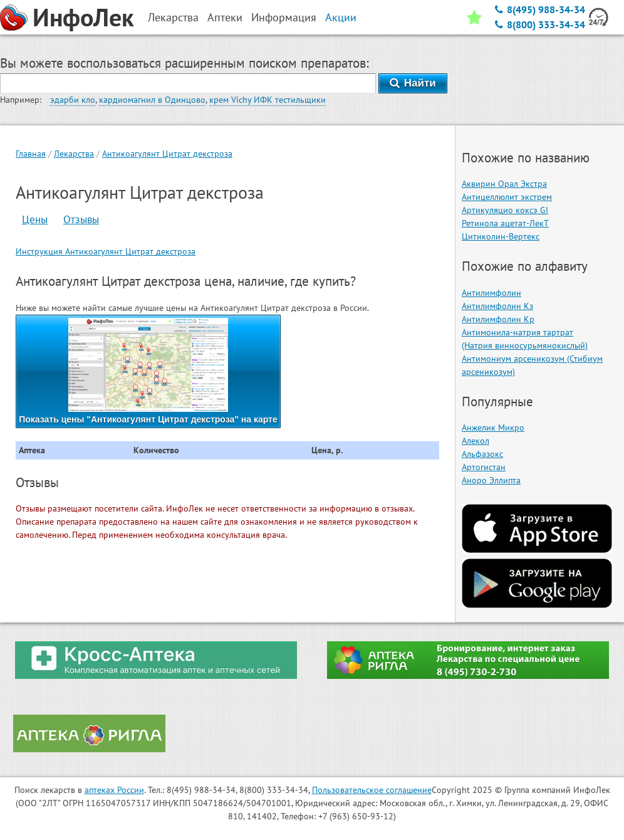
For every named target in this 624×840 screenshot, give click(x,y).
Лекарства (74, 154)
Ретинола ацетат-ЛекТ (505, 223)
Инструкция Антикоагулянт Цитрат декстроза (106, 251)
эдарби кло (73, 100)
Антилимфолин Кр (498, 319)
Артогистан (484, 467)
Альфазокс (482, 454)
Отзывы (81, 219)
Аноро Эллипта (491, 480)
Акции (341, 17)
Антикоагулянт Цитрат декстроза (167, 154)
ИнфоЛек (83, 17)
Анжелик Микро (493, 428)
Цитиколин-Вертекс (501, 236)
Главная (31, 154)
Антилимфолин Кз (497, 306)
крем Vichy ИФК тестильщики (268, 100)
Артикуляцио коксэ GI (505, 210)
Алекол (476, 441)
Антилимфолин (491, 293)
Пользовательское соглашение (372, 790)
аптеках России (114, 790)
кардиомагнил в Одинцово (152, 100)
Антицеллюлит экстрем (507, 197)
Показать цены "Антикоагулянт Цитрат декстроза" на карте (148, 371)
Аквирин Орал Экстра (504, 184)
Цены (35, 219)
